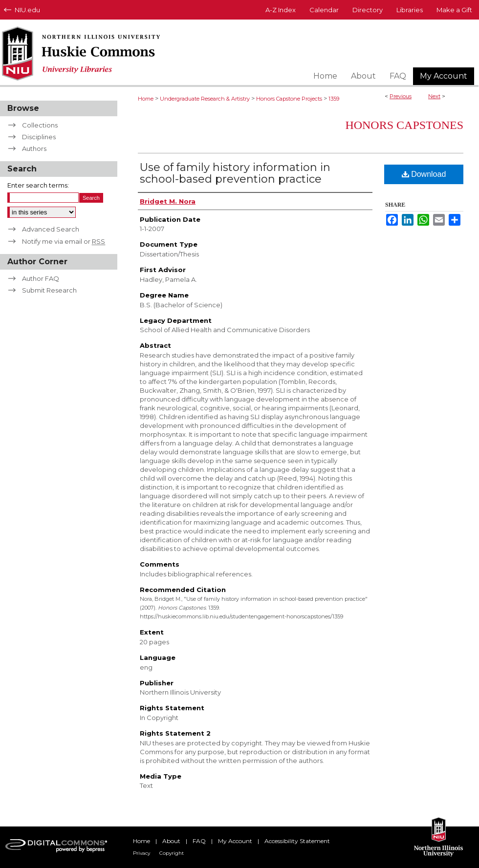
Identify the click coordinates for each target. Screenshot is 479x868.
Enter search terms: (38, 185)
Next (434, 96)
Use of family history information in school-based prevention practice (235, 173)
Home (146, 99)
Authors (34, 148)
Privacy (142, 853)
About (171, 841)
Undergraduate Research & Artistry (205, 99)
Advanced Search (51, 229)
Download (424, 174)
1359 (334, 99)
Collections (40, 125)
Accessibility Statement (297, 841)
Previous (401, 96)
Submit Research (49, 290)
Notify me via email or (64, 241)
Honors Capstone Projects (289, 99)
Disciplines (39, 137)
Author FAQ (41, 278)
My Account (235, 841)
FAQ (199, 841)
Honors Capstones (404, 125)
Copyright (172, 853)
